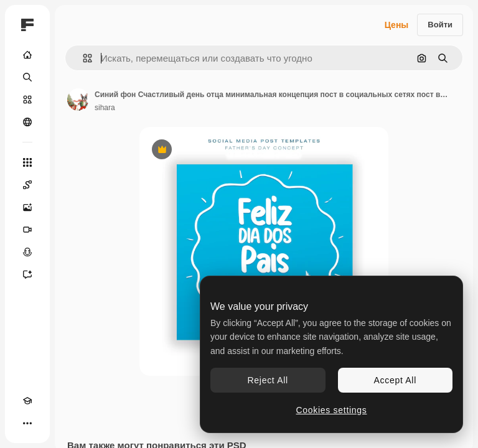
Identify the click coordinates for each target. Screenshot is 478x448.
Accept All (395, 380)
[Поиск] (27, 77)
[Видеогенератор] (27, 230)
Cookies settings (332, 410)
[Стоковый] (27, 100)
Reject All (268, 380)
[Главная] (27, 55)
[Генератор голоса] (27, 252)
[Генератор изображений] (27, 207)
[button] (82, 58)
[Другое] (27, 423)
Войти (440, 25)
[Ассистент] (27, 274)
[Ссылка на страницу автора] (78, 100)
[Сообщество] (27, 122)
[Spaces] (27, 185)
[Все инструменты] (27, 162)
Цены (397, 25)
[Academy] (27, 401)
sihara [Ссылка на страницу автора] (105, 108)
